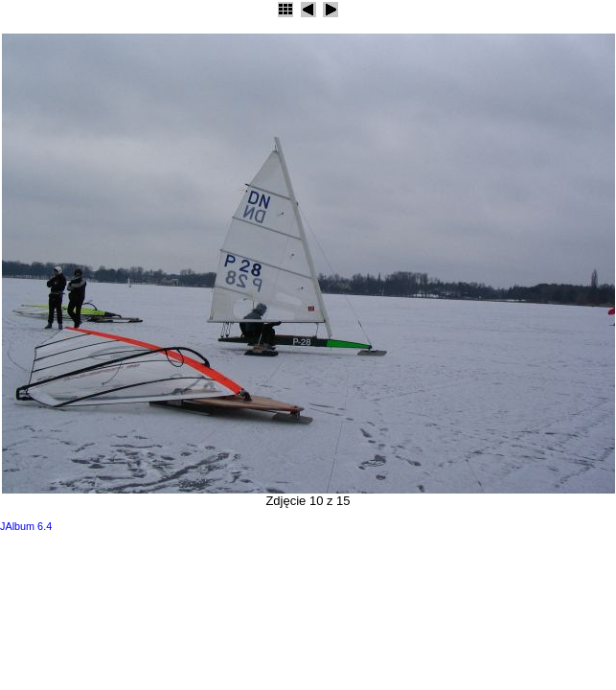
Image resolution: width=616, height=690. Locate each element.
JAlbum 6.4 (26, 526)
